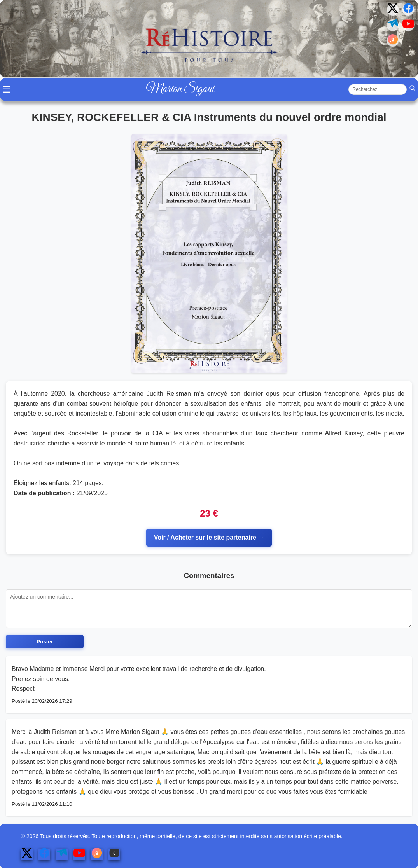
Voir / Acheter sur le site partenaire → (209, 537)
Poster (45, 642)
